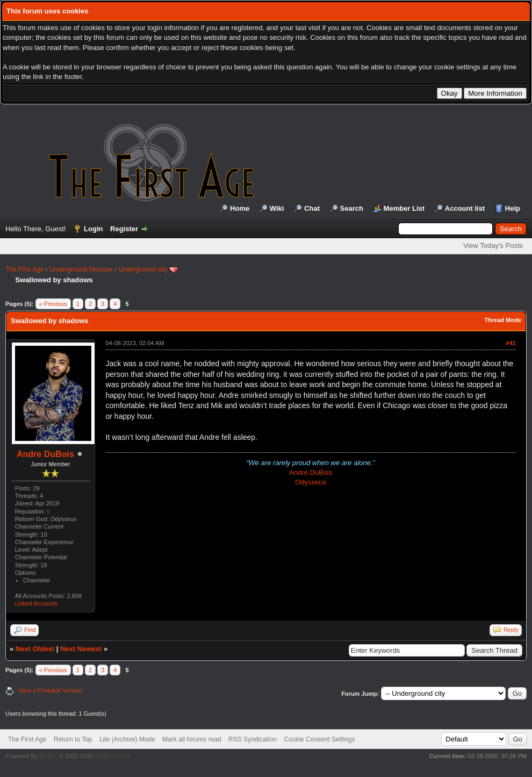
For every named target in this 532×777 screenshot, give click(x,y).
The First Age (24, 269)
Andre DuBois (45, 454)
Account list (465, 208)
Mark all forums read (192, 739)
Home (240, 208)
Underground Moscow (81, 269)
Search (352, 208)
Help (513, 208)
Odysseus (311, 482)
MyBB (47, 756)
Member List (404, 208)
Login (93, 229)
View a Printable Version (50, 690)
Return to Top (73, 739)
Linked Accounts (37, 603)
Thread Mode (503, 320)
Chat (312, 208)
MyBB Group (113, 756)
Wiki (277, 208)
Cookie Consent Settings (319, 739)
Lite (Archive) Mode (127, 739)
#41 (511, 343)
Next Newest (81, 649)
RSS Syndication (253, 739)
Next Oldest (35, 649)
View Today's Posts (493, 245)
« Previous (53, 304)
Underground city (143, 269)
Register (124, 229)
